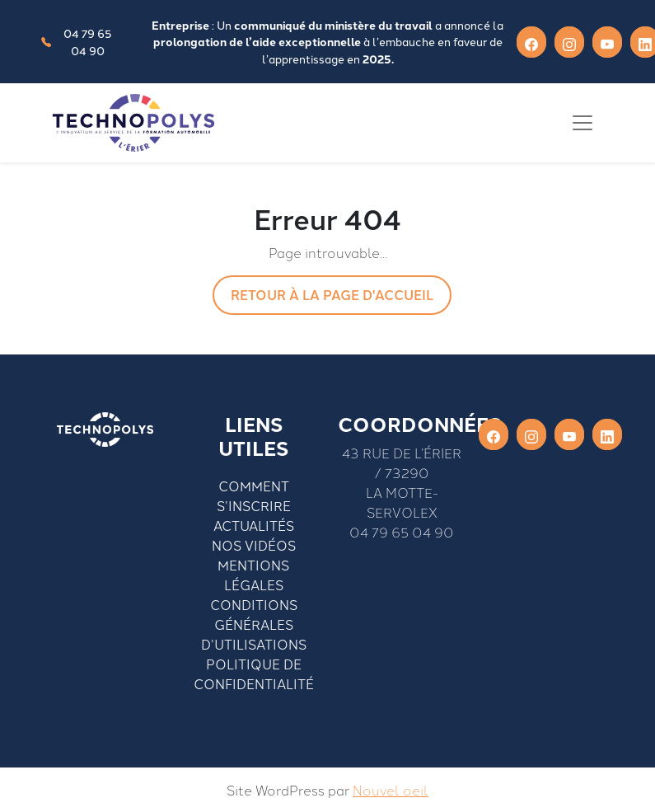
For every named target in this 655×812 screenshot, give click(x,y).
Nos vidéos (254, 545)
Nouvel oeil (391, 790)
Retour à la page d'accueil (332, 295)
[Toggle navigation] (582, 123)
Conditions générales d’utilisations (254, 624)
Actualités (254, 525)
